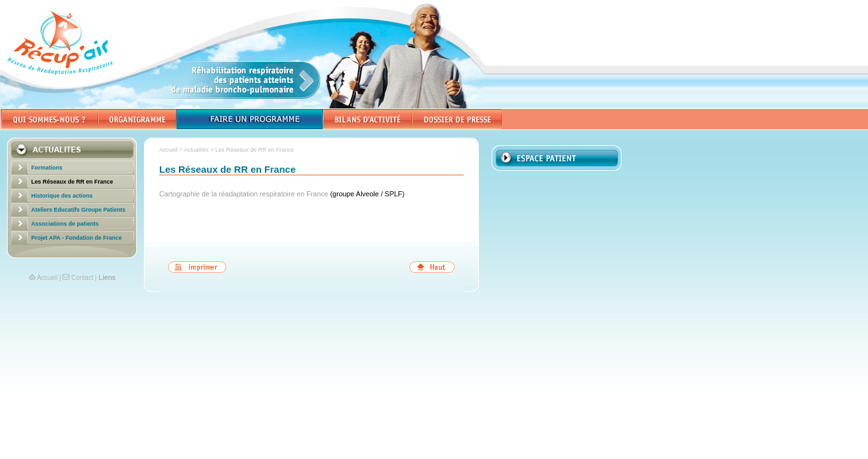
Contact (82, 278)
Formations (47, 168)
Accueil (47, 278)
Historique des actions (62, 196)
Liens (107, 277)
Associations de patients (65, 224)
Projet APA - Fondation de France (76, 238)
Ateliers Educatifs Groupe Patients (78, 210)
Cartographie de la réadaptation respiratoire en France (245, 194)
